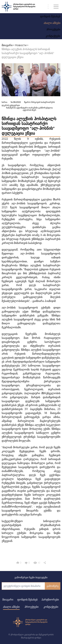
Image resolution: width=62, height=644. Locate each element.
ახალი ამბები (11, 607)
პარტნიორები (50, 600)
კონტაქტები (51, 607)
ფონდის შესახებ (27, 600)
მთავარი (8, 600)
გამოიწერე (53, 586)
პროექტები (32, 607)
